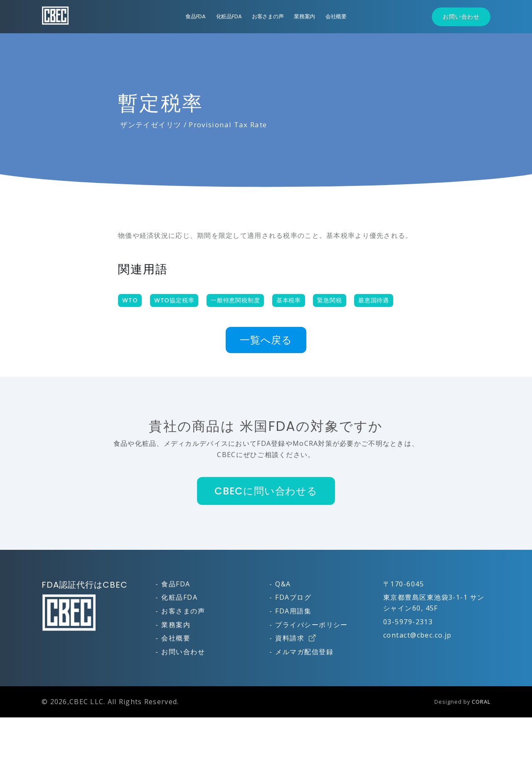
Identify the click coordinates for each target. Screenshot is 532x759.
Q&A (283, 584)
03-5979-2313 (408, 622)
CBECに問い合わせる (266, 491)
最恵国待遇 (374, 300)
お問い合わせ (461, 17)
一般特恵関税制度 (235, 300)
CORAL (481, 702)
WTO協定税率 (174, 300)
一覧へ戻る (266, 340)
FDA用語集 (293, 611)
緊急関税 (329, 300)
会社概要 (336, 16)
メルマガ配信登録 (304, 652)
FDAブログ (293, 597)
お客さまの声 (268, 16)
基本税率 (289, 300)
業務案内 (304, 16)
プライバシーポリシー (311, 625)
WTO (130, 300)
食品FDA (196, 16)
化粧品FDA (229, 16)
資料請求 (296, 638)
